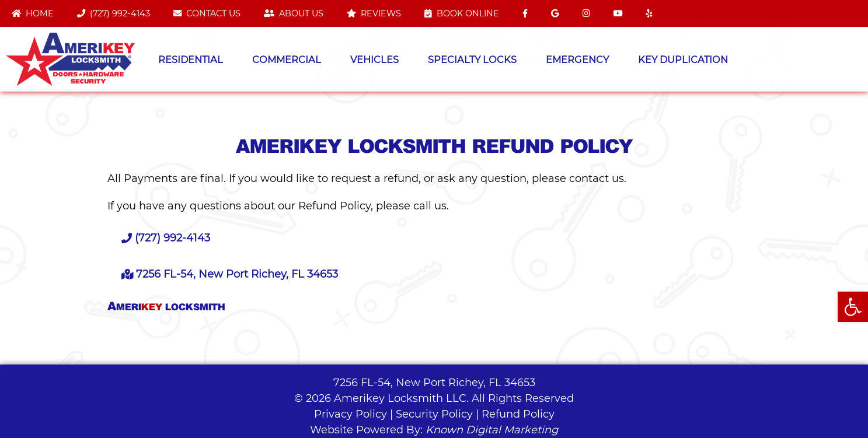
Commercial (287, 59)
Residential (191, 59)
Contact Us (207, 13)
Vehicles (374, 59)
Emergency (577, 59)
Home (33, 13)
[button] (853, 307)
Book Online (462, 13)
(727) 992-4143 (114, 13)
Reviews (374, 13)
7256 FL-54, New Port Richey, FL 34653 (434, 383)
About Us (294, 13)
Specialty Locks (472, 59)
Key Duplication (683, 59)
